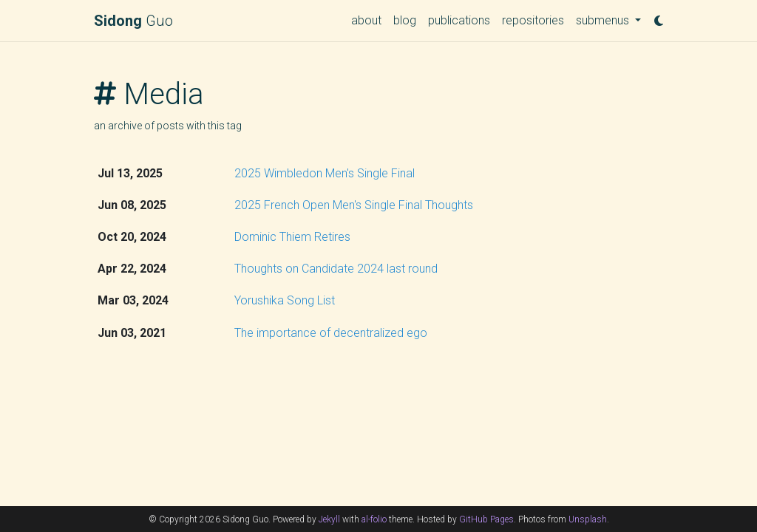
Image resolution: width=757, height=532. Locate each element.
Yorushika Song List (285, 300)
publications (459, 20)
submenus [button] (604, 20)
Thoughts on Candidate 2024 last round (336, 269)
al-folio (374, 519)
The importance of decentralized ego (331, 333)
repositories (533, 20)
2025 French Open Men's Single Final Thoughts (354, 205)
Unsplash (588, 519)
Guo (133, 21)
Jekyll (329, 519)
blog (405, 20)
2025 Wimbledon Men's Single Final (325, 173)
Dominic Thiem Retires (292, 237)
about (366, 20)
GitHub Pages (486, 519)
